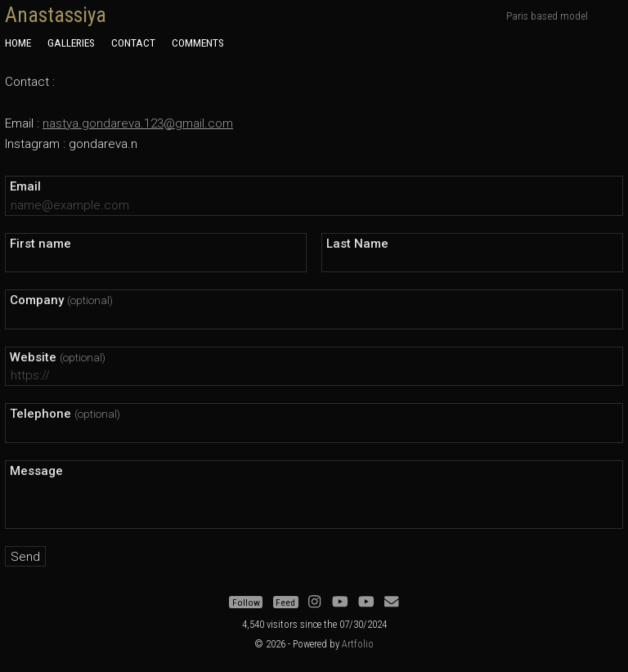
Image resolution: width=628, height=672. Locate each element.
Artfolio (358, 644)
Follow (246, 603)
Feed (285, 603)
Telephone (65, 414)
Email (25, 186)
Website (58, 357)
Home (18, 43)
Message (36, 471)
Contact (133, 43)
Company (61, 300)
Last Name (357, 244)
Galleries (71, 43)
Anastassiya (56, 15)
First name (40, 244)
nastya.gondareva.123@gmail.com (138, 123)
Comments (198, 43)
